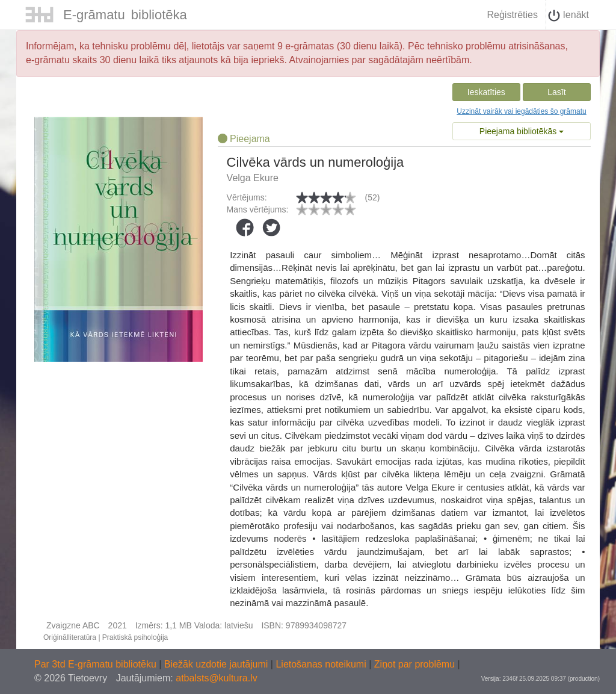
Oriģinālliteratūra (70, 637)
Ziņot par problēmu (414, 664)
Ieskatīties (486, 92)
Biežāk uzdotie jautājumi (217, 664)
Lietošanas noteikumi (322, 664)
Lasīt (556, 92)
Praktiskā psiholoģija (135, 637)
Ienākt (568, 16)
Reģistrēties (512, 15)
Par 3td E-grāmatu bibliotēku (97, 664)
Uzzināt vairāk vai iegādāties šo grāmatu (521, 111)
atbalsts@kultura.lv (216, 678)
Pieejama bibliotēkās (522, 131)
